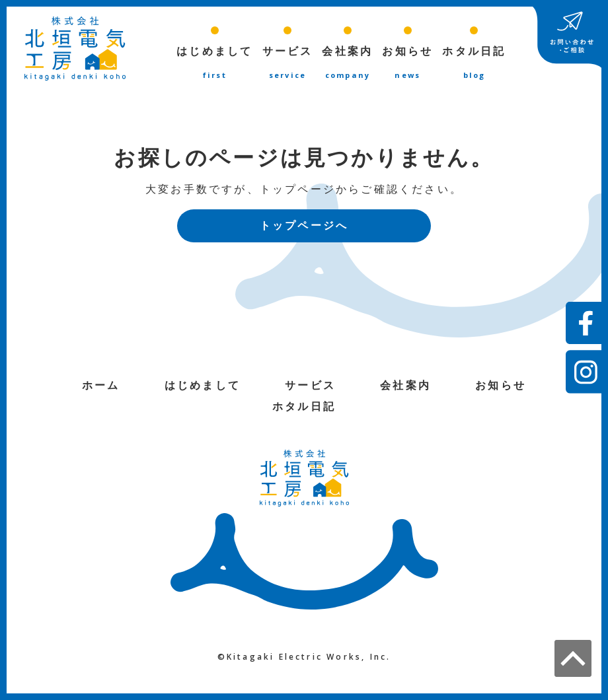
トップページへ (304, 227)
